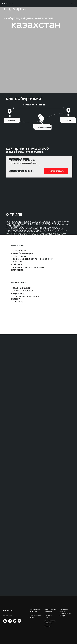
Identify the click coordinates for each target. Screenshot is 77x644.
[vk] (19, 622)
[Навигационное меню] (73, 4)
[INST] (5, 622)
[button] (56, 171)
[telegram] (10, 622)
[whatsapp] (15, 622)
